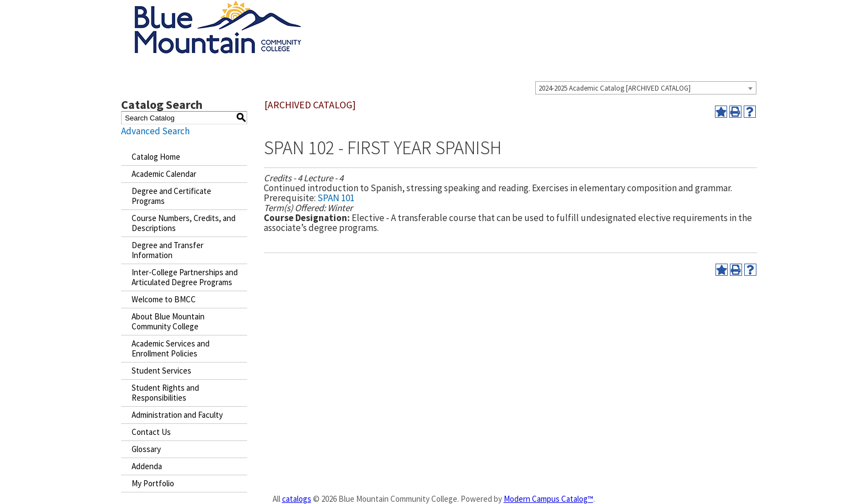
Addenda (147, 466)
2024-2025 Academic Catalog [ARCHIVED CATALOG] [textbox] (615, 88)
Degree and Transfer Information (168, 250)
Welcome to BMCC (164, 299)
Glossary (146, 449)
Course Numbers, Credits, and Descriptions (184, 223)
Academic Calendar (164, 174)
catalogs (297, 499)
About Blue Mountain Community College (168, 321)
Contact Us (151, 432)
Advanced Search (155, 131)
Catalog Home (156, 157)
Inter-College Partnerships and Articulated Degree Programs (185, 277)
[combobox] (646, 88)
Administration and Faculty (177, 415)
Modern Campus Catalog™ (549, 499)
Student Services (161, 371)
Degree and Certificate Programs (171, 196)
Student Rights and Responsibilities (165, 393)
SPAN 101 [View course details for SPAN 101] (336, 198)
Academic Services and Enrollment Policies (171, 348)
